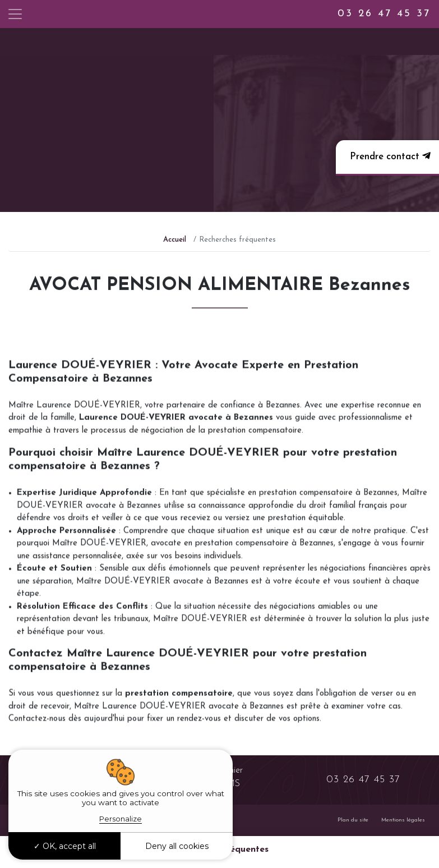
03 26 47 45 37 (384, 14)
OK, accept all (65, 846)
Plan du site (353, 820)
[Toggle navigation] (15, 14)
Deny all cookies (177, 846)
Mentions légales (403, 820)
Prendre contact (389, 156)
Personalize (121, 819)
